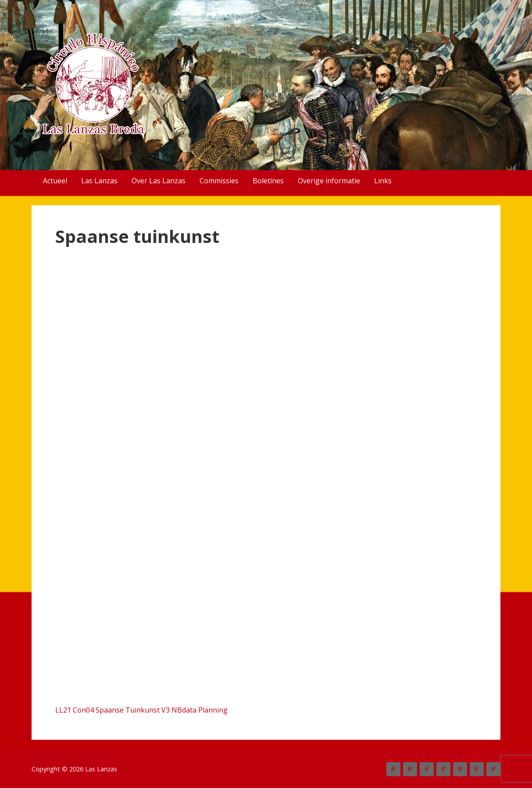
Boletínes (268, 181)
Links (383, 181)
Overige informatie (329, 181)
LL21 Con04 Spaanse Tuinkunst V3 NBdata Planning (141, 710)
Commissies (219, 181)
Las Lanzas (99, 181)
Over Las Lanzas (159, 181)
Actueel (55, 181)
